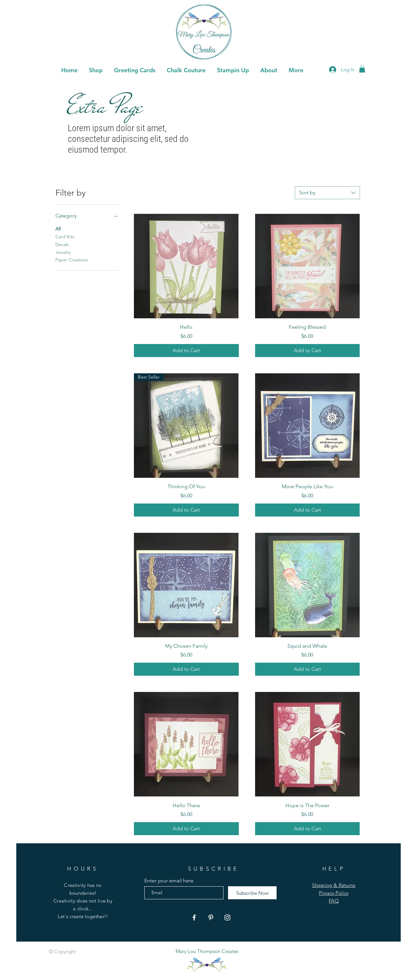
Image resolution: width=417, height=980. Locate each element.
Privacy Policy (334, 893)
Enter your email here (169, 881)
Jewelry (63, 252)
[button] (135, 69)
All (58, 228)
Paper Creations (72, 259)
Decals (62, 244)
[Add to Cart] (186, 351)
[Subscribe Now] (252, 893)
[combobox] (327, 193)
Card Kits (65, 236)
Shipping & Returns (334, 885)
